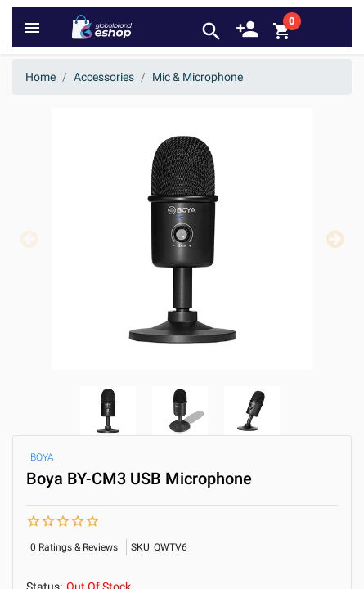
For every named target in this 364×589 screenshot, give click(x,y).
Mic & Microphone (198, 77)
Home (40, 77)
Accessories (104, 77)
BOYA (42, 457)
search (211, 31)
